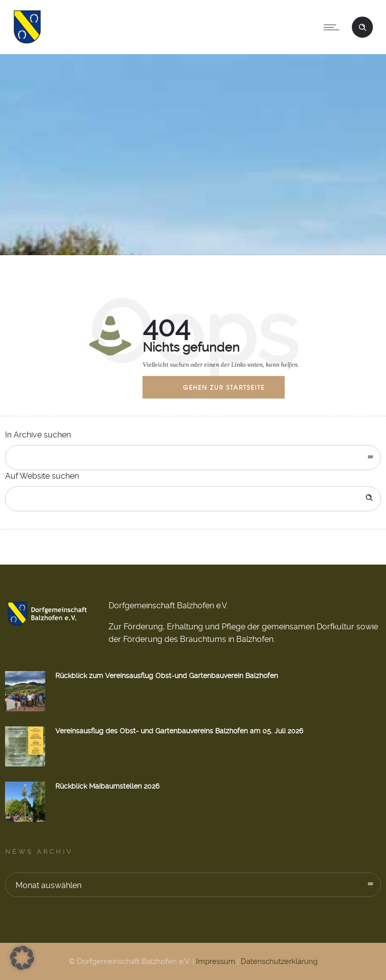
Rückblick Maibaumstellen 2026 (107, 786)
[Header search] (362, 26)
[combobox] (193, 458)
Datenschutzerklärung (279, 961)
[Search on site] (193, 499)
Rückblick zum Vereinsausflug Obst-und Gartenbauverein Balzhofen (167, 676)
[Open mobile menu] (334, 27)
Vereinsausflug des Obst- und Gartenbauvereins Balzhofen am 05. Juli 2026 (179, 731)
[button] (22, 958)
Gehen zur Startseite (224, 387)
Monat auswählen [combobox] (49, 885)
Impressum (216, 961)
